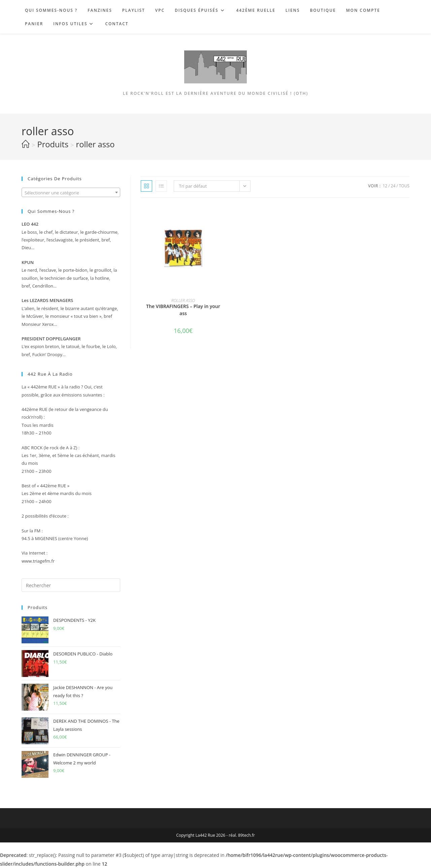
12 (385, 186)
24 (393, 186)
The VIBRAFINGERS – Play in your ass (183, 310)
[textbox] (71, 193)
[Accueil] (26, 144)
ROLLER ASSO (183, 300)
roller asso (95, 144)
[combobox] (71, 192)
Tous (404, 186)
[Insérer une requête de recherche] (71, 585)
